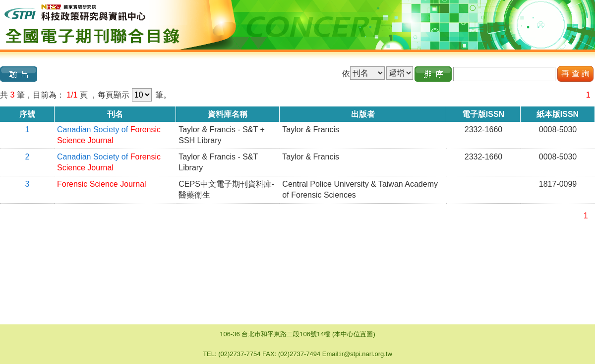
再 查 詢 (575, 74)
